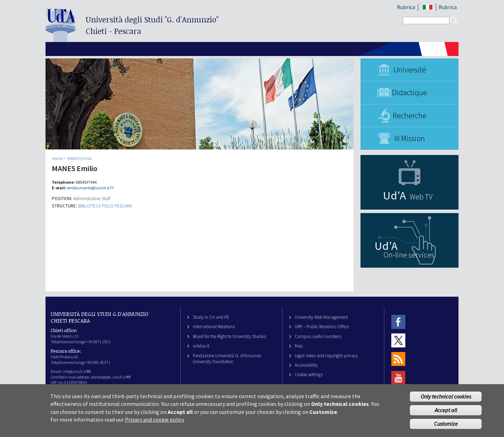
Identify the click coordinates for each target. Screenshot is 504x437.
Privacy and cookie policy (155, 424)
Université (410, 70)
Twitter (398, 340)
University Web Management (321, 317)
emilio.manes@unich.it (90, 188)
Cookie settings (309, 375)
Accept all (446, 414)
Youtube (398, 378)
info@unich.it (76, 371)
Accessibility (306, 365)
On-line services (409, 255)
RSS (398, 359)
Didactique (409, 92)
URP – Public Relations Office (322, 327)
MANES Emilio (80, 158)
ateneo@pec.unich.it (111, 377)
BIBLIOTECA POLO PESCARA (105, 206)
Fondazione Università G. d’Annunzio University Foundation (227, 359)
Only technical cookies (446, 401)
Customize (446, 428)
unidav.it (201, 346)
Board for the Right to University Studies (229, 336)
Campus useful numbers (318, 336)
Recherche (409, 115)
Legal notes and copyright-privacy (326, 356)
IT (428, 7)
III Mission (410, 138)
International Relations (214, 327)
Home (57, 158)
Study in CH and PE (211, 317)
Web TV (421, 197)
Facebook (398, 322)
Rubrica (406, 7)
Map (299, 346)
